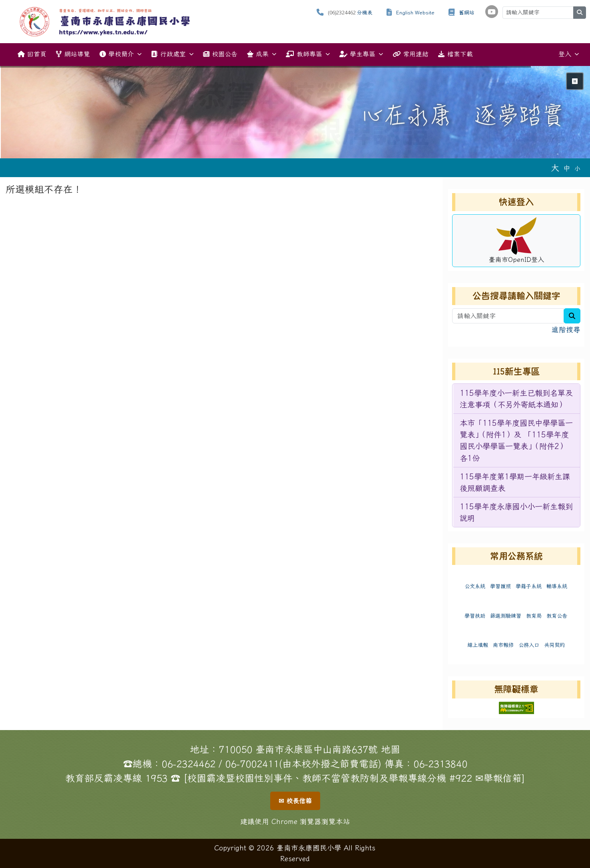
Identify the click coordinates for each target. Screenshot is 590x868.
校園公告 (220, 54)
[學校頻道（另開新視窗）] (492, 12)
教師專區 (308, 54)
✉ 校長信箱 (295, 801)
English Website (415, 13)
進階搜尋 (566, 330)
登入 (569, 54)
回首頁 (32, 54)
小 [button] (577, 169)
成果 (262, 54)
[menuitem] (517, 399)
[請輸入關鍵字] (538, 13)
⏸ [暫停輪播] (575, 81)
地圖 (391, 749)
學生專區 (361, 54)
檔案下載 (455, 54)
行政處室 (172, 54)
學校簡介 (121, 54)
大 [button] (555, 168)
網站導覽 (73, 54)
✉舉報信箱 (498, 778)
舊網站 (467, 13)
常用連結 (411, 54)
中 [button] (567, 168)
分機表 (365, 13)
